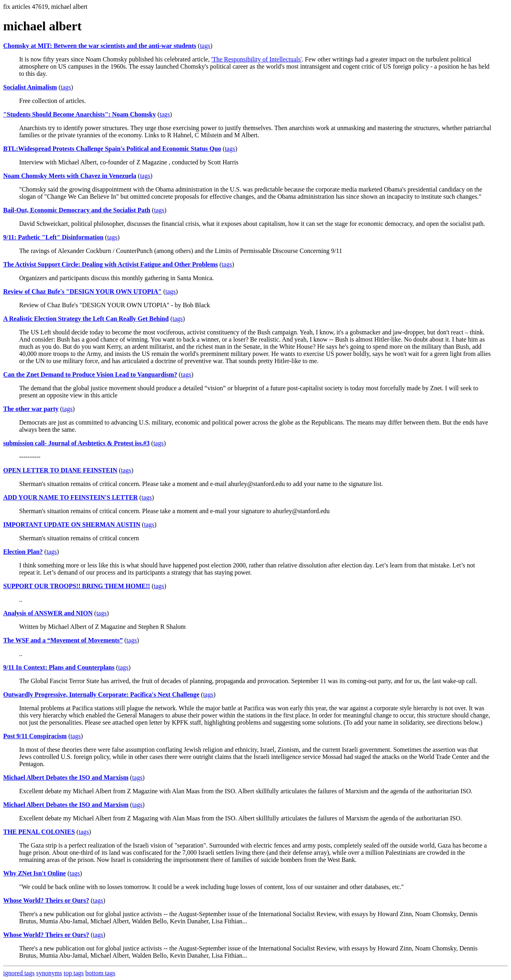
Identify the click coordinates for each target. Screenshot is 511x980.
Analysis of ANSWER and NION (48, 613)
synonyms (49, 973)
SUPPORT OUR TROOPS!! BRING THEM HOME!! (77, 586)
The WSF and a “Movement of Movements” (63, 640)
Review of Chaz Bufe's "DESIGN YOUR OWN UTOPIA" (82, 291)
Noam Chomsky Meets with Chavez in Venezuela (70, 176)
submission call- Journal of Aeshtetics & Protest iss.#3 (76, 443)
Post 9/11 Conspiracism (35, 736)
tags (205, 46)
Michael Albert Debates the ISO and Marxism (66, 777)
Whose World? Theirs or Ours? (46, 900)
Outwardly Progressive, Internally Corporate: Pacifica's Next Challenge (101, 694)
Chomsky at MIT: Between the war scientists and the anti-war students (100, 46)
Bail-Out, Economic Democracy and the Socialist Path (77, 210)
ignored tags (19, 973)
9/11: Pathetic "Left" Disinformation (53, 237)
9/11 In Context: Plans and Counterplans (59, 667)
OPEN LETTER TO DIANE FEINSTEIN (60, 470)
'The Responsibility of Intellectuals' (256, 59)
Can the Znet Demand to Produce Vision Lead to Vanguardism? (90, 374)
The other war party (31, 409)
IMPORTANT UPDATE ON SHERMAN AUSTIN (72, 525)
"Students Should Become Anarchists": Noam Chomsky (79, 114)
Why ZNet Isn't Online (35, 873)
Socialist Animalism (30, 87)
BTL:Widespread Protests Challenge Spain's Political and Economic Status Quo (112, 149)
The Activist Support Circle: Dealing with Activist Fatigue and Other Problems (111, 264)
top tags (74, 973)
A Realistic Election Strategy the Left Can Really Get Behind (86, 319)
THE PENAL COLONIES (39, 832)
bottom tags (100, 973)
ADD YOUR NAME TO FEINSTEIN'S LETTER (70, 497)
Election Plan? (23, 552)
